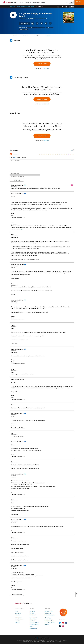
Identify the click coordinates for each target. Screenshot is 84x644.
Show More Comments (17, 594)
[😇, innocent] (62, 154)
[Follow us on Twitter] (60, 623)
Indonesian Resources (20, 619)
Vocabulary (28, 3)
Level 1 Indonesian (50, 28)
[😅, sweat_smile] (55, 154)
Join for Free (42, 64)
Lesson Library (12, 7)
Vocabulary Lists (18, 617)
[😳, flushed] (42, 154)
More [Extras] (42, 3)
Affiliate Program (33, 628)
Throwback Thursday (24, 29)
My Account (47, 617)
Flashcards (17, 615)
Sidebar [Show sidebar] (72, 7)
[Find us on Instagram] (63, 626)
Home (16, 611)
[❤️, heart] (71, 154)
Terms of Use (64, 640)
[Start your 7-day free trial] (63, 612)
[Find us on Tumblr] (60, 626)
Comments (48, 36)
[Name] (25, 173)
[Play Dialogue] (11, 40)
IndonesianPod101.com (50, 640)
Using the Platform (48, 619)
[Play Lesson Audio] (13, 15)
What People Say (33, 617)
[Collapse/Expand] (42, 150)
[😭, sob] (60, 154)
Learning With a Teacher (50, 623)
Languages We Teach (34, 623)
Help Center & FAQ (49, 611)
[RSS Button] (11, 154)
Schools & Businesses (34, 625)
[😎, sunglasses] (48, 154)
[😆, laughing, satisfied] (53, 154)
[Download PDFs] (46, 23)
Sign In (71, 2)
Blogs (31, 627)
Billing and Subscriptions (50, 615)
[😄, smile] (40, 154)
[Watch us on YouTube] (63, 623)
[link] (66, 7)
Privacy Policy (58, 640)
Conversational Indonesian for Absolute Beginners (25, 7)
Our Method (32, 611)
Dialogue (15, 36)
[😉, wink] (57, 154)
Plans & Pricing (33, 619)
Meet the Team (33, 615)
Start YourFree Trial (79, 2)
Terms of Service (55, 642)
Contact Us (47, 625)
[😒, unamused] (46, 154)
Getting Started (48, 613)
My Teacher (36, 3)
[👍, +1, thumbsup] (73, 154)
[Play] (11, 77)
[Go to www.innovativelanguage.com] (42, 638)
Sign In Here (46, 68)
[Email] (25, 177)
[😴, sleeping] (64, 154)
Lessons (21, 3)
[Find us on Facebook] (66, 623)
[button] (67, 2)
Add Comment (17, 180)
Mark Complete (25, 23)
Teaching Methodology (49, 621)
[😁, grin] (44, 154)
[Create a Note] (42, 23)
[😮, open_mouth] (66, 154)
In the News (32, 621)
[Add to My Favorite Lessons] (37, 23)
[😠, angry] (51, 154)
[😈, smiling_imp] (69, 154)
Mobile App (17, 623)
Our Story (32, 613)
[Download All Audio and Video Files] (50, 23)
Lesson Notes (37, 36)
